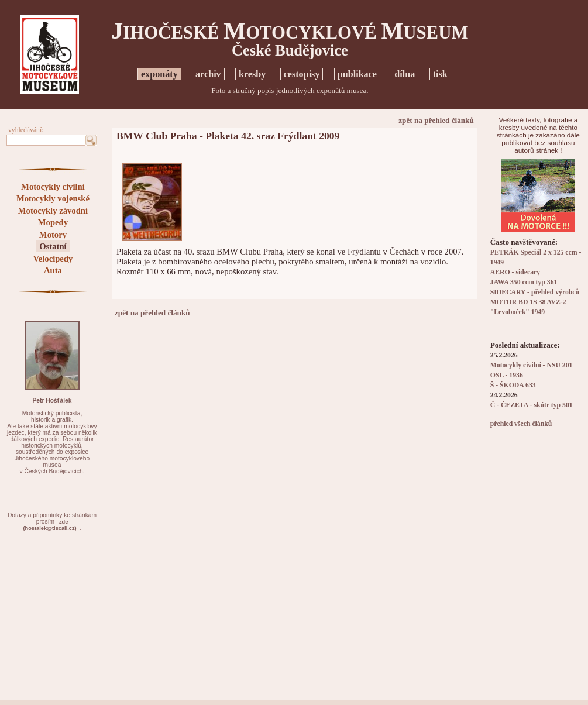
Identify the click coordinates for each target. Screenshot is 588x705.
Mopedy (53, 222)
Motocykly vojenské (53, 198)
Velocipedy (53, 259)
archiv (208, 74)
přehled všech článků (521, 424)
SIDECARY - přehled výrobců (535, 292)
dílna (405, 74)
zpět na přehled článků (436, 120)
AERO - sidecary (515, 272)
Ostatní (53, 246)
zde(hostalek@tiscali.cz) (50, 525)
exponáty (159, 74)
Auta (53, 270)
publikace (357, 74)
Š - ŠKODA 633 (513, 385)
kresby (252, 74)
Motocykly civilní (53, 187)
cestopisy (302, 74)
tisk (440, 74)
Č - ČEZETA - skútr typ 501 (532, 405)
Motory (53, 235)
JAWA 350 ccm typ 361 (524, 282)
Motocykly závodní (53, 211)
